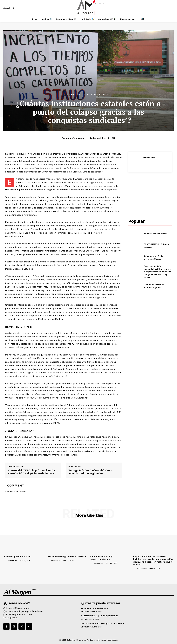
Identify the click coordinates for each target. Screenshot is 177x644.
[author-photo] (5, 560)
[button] (9, 8)
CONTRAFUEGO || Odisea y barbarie (156, 246)
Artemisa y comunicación (155, 234)
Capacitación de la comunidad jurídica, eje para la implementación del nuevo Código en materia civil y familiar (157, 272)
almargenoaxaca (75, 138)
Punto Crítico (97, 95)
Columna (76, 95)
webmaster (12, 561)
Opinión (85, 619)
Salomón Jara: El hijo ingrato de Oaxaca (154, 257)
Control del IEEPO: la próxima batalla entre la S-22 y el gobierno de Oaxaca (31, 472)
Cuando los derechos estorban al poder (154, 286)
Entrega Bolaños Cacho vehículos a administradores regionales (90, 472)
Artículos (86, 611)
